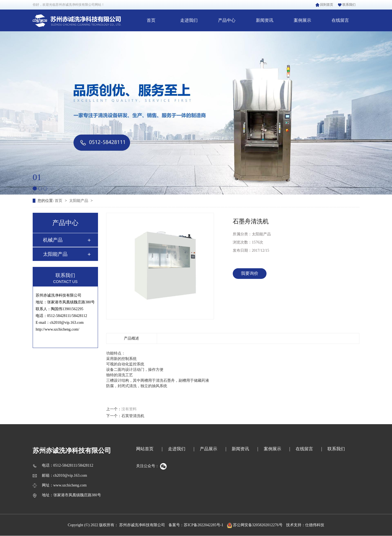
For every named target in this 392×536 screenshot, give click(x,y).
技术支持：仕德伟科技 (305, 525)
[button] (35, 188)
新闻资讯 (265, 20)
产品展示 (209, 449)
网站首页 (145, 449)
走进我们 (189, 20)
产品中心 (227, 20)
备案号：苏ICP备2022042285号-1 (196, 525)
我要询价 (250, 273)
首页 (151, 20)
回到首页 (324, 5)
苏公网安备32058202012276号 (255, 525)
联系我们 (347, 5)
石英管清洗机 (133, 416)
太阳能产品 (79, 201)
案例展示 (302, 20)
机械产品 (53, 240)
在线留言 (340, 20)
